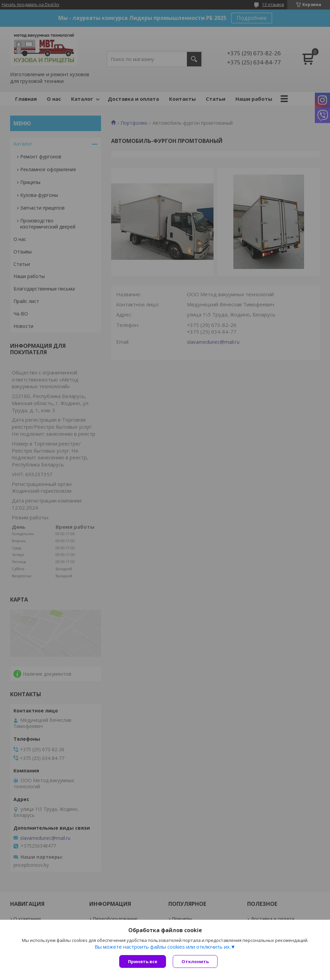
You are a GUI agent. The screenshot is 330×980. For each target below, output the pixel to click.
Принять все (143, 961)
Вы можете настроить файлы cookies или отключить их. (163, 947)
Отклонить (195, 961)
